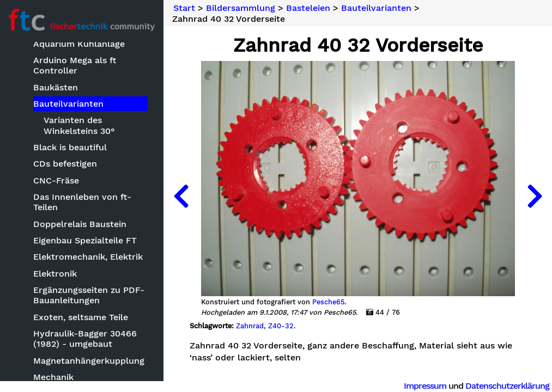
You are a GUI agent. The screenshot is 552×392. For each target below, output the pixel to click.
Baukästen (56, 87)
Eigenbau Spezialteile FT (85, 240)
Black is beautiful (70, 147)
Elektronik (55, 274)
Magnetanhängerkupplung (89, 361)
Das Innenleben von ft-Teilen (82, 202)
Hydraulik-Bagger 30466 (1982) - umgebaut (85, 339)
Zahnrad (250, 326)
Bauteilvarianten (68, 104)
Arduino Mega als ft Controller (75, 65)
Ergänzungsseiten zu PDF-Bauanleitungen (89, 295)
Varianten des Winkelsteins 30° (79, 125)
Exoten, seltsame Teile (81, 317)
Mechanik (53, 377)
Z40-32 (281, 326)
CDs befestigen (65, 164)
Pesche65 (328, 302)
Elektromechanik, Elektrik (88, 257)
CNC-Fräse (56, 180)
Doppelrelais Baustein (80, 224)
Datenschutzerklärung (507, 386)
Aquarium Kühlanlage (79, 44)
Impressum (425, 386)
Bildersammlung (241, 8)
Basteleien (308, 8)
